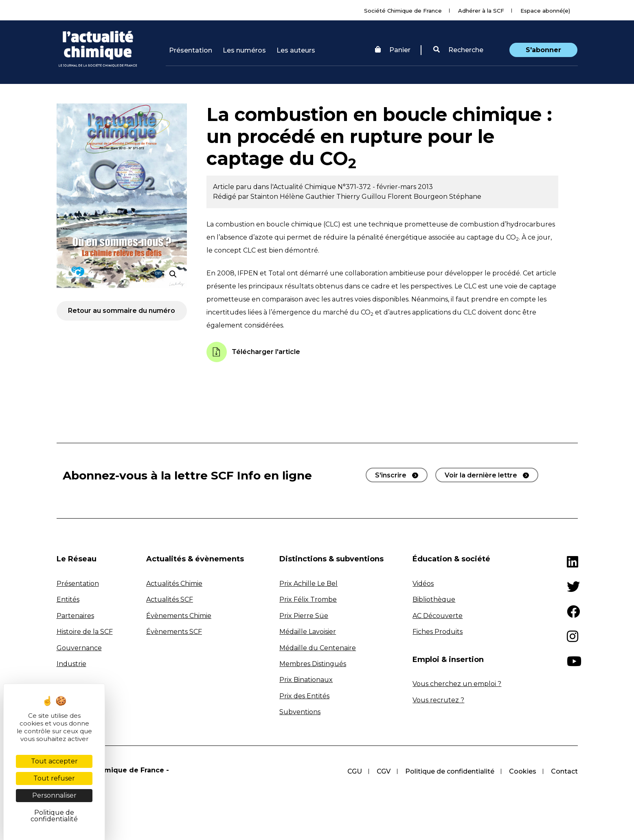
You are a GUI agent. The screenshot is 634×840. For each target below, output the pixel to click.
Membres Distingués (313, 664)
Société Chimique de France (403, 11)
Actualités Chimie (174, 584)
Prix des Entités (304, 696)
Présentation (191, 50)
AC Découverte (438, 616)
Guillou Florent (388, 197)
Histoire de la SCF (85, 632)
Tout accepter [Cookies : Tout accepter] (54, 761)
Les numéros (244, 50)
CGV (384, 771)
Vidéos (423, 584)
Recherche (458, 50)
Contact (564, 771)
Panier (393, 50)
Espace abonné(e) (545, 11)
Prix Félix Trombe (308, 599)
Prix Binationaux (306, 680)
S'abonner (543, 50)
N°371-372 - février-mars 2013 (385, 187)
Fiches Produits (438, 632)
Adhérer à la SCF (481, 11)
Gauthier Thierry (333, 197)
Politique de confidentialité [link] (54, 816)
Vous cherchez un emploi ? (457, 684)
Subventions (300, 712)
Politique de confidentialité (450, 771)
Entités (68, 599)
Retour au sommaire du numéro (122, 311)
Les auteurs (296, 50)
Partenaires (75, 616)
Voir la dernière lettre (481, 475)
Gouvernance (79, 648)
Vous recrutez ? (438, 700)
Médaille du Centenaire (318, 648)
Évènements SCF (174, 632)
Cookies (523, 771)
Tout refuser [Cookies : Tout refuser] (54, 778)
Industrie (71, 664)
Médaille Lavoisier (308, 632)
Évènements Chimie (179, 616)
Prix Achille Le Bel (308, 584)
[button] (458, 50)
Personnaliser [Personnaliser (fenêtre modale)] (54, 795)
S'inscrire (391, 475)
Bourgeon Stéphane (448, 197)
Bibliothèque (434, 599)
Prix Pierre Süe (304, 616)
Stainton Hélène (278, 197)
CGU (355, 771)
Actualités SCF (170, 599)
